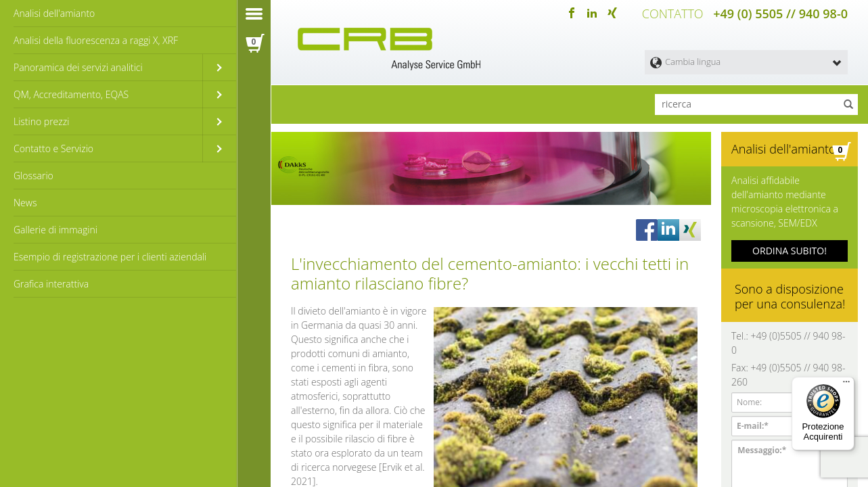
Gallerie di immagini (55, 230)
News (25, 203)
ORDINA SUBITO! (790, 251)
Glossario (33, 176)
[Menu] (846, 385)
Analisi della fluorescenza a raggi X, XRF (96, 40)
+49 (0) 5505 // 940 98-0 (780, 14)
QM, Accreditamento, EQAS (71, 94)
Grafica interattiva (51, 284)
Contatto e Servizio (53, 148)
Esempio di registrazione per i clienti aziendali (110, 257)
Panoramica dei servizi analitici (78, 67)
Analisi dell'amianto (54, 13)
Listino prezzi (41, 121)
